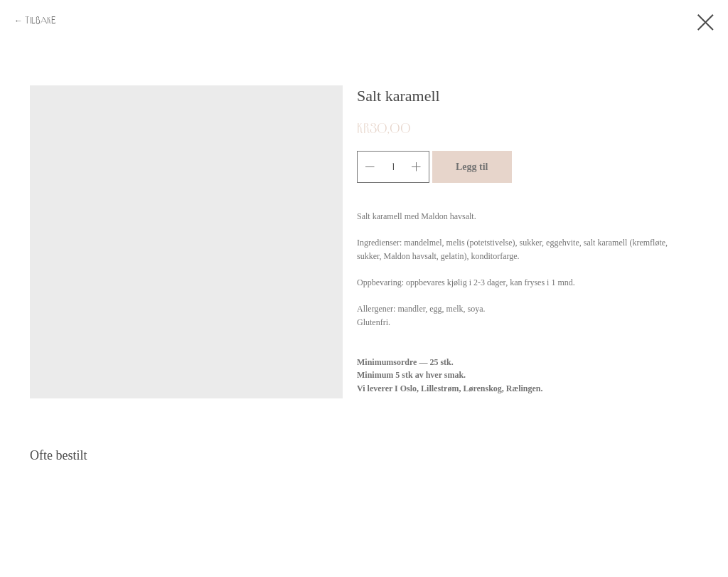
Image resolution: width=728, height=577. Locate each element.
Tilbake (40, 20)
